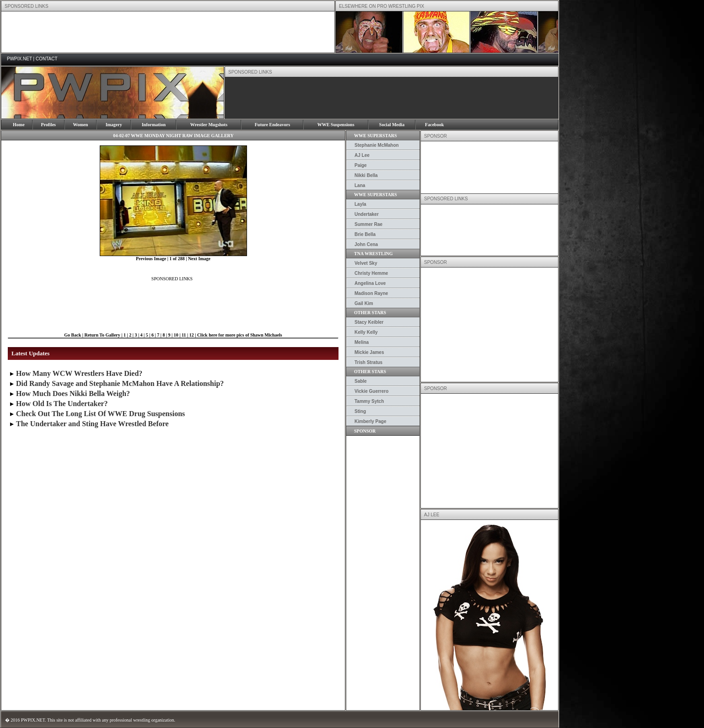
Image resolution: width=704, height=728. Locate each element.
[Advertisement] (168, 32)
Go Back (73, 335)
